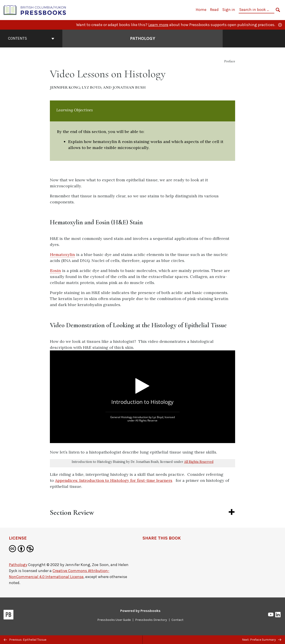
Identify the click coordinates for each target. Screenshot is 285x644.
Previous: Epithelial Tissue (25, 640)
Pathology (18, 565)
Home (201, 10)
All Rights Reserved (199, 462)
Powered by (140, 611)
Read (214, 10)
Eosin (55, 271)
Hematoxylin (62, 255)
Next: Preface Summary (262, 640)
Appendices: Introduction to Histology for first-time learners (114, 480)
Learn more (158, 25)
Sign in (229, 10)
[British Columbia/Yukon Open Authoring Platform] (35, 10)
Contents (31, 38)
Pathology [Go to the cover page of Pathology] (143, 38)
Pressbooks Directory (151, 620)
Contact (177, 620)
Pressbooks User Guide (114, 620)
